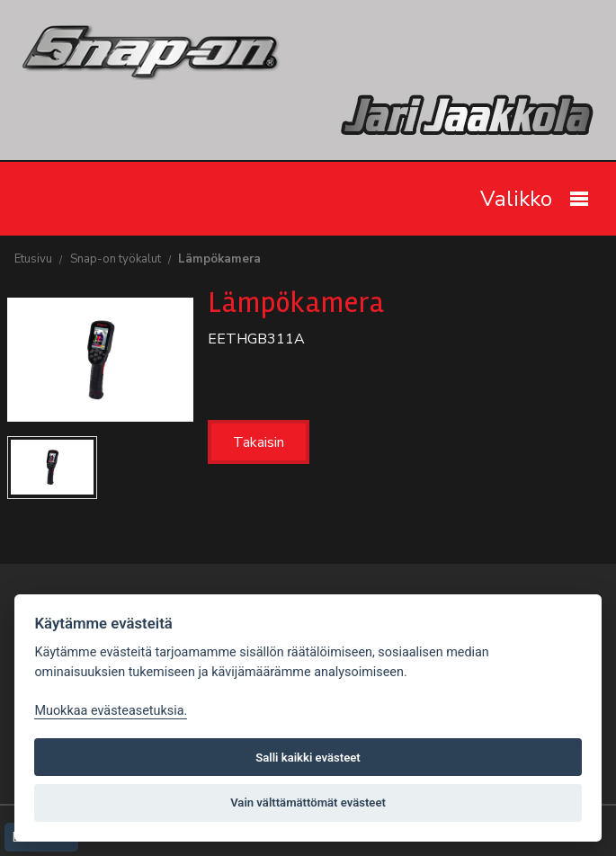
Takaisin (259, 442)
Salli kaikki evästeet (308, 758)
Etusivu (33, 259)
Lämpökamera (219, 259)
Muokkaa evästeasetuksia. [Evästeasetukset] (111, 711)
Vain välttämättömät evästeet (308, 802)
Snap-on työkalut (116, 259)
